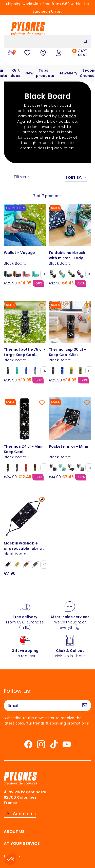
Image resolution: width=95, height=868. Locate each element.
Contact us (24, 814)
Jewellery (68, 73)
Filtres (20, 177)
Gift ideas (15, 73)
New (29, 73)
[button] (11, 859)
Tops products (45, 73)
